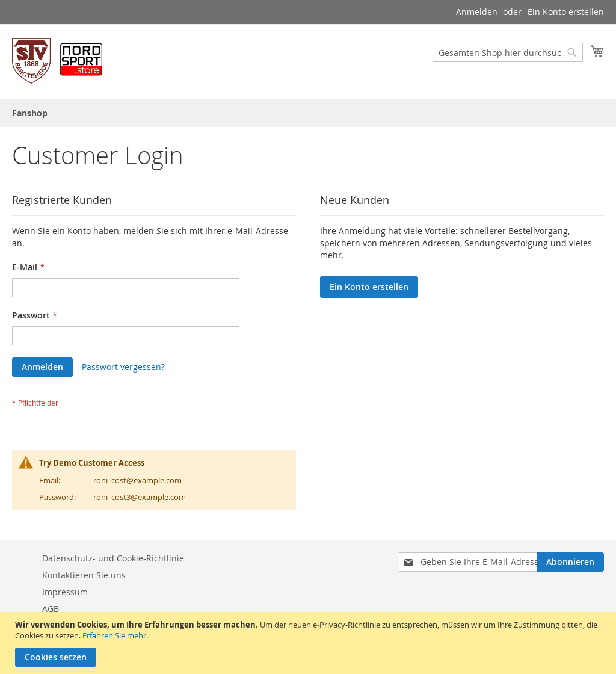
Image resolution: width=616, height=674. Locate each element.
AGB (51, 609)
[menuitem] (30, 113)
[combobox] (508, 52)
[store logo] (57, 61)
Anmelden (477, 12)
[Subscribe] (570, 562)
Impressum (65, 592)
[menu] (308, 113)
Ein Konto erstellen (566, 12)
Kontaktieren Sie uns (84, 575)
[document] (310, 643)
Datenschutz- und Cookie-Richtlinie (113, 558)
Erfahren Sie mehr (114, 635)
